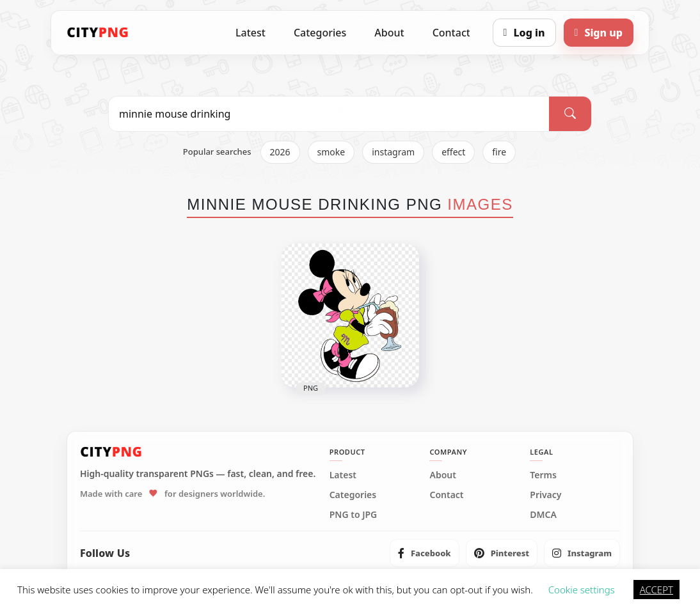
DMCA (543, 515)
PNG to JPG (354, 515)
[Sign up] (599, 33)
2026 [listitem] (280, 152)
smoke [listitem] (331, 152)
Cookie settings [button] (582, 590)
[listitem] (425, 553)
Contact (451, 33)
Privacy (545, 495)
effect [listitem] (453, 152)
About (389, 33)
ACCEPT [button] (656, 590)
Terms (543, 475)
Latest (251, 33)
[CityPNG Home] (98, 33)
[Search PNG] (329, 114)
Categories (320, 33)
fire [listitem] (499, 152)
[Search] (570, 114)
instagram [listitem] (393, 152)
